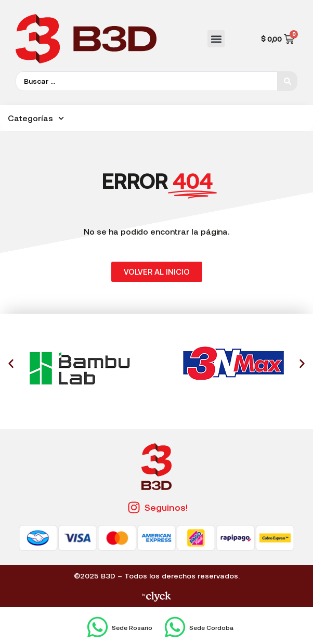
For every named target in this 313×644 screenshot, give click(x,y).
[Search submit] (288, 81)
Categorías (36, 118)
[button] (216, 39)
